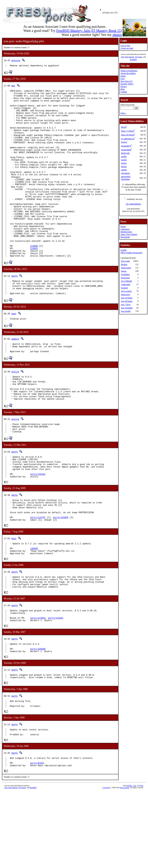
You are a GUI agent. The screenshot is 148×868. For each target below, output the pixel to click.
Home (123, 226)
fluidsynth (125, 153)
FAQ (123, 79)
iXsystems (139, 57)
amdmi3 (15, 379)
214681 (34, 283)
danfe (14, 312)
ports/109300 (38, 718)
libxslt (124, 127)
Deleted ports (126, 232)
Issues (123, 76)
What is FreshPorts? (129, 71)
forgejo (124, 142)
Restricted (125, 278)
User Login (125, 46)
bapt (14, 353)
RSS (142, 862)
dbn (13, 86)
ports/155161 (38, 528)
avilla (15, 414)
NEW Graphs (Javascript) (131, 253)
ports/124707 (38, 576)
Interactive (126, 294)
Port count (125, 261)
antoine (16, 60)
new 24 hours (127, 298)
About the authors (128, 73)
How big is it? (126, 81)
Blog (123, 89)
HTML (129, 862)
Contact (124, 92)
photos (117, 35)
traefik (124, 156)
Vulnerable (126, 284)
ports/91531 (37, 839)
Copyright (106, 864)
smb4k (124, 170)
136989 (34, 609)
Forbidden (125, 274)
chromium (125, 173)
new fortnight (127, 308)
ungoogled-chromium (126, 178)
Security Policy (127, 84)
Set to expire (126, 291)
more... (123, 113)
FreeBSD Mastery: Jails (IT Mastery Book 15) (89, 31)
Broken (124, 264)
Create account (127, 48)
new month (126, 311)
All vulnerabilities (133, 204)
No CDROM (126, 281)
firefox (124, 163)
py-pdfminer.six (128, 139)
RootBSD (133, 60)
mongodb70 (126, 146)
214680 (34, 280)
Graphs (124, 250)
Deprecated (126, 268)
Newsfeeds (125, 237)
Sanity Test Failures (129, 234)
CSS (135, 862)
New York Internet (128, 57)
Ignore (124, 271)
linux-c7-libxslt (128, 131)
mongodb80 (126, 150)
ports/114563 (38, 685)
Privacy (124, 87)
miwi (14, 598)
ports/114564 (56, 685)
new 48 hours (127, 301)
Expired (124, 288)
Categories (125, 229)
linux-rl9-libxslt (128, 135)
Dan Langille (125, 864)
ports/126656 (61, 576)
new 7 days (126, 305)
